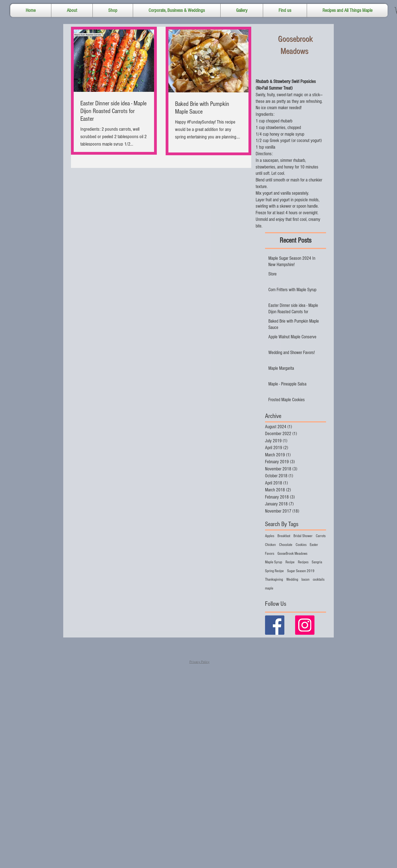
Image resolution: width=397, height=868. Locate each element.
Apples (270, 536)
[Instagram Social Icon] (305, 625)
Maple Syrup (274, 562)
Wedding (292, 580)
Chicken (270, 545)
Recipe (290, 562)
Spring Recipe (274, 571)
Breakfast (284, 536)
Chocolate (286, 545)
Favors (270, 554)
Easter (314, 545)
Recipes (303, 562)
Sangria (317, 562)
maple (269, 588)
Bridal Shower (303, 536)
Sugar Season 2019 (301, 571)
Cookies (301, 545)
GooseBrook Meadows (292, 554)
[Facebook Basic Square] (275, 625)
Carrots (321, 536)
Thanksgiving (274, 580)
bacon (305, 580)
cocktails (319, 580)
